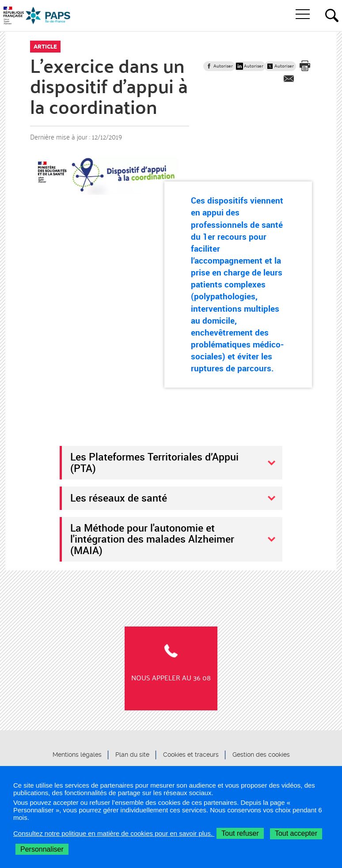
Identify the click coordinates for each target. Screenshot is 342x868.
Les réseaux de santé (119, 498)
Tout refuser (240, 833)
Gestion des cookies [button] (261, 755)
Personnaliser (42, 849)
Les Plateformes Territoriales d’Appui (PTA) (154, 462)
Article (45, 46)
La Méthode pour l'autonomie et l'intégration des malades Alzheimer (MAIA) (152, 539)
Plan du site (132, 755)
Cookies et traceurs (191, 755)
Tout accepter (296, 833)
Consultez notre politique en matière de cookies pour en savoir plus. (114, 833)
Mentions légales (77, 755)
